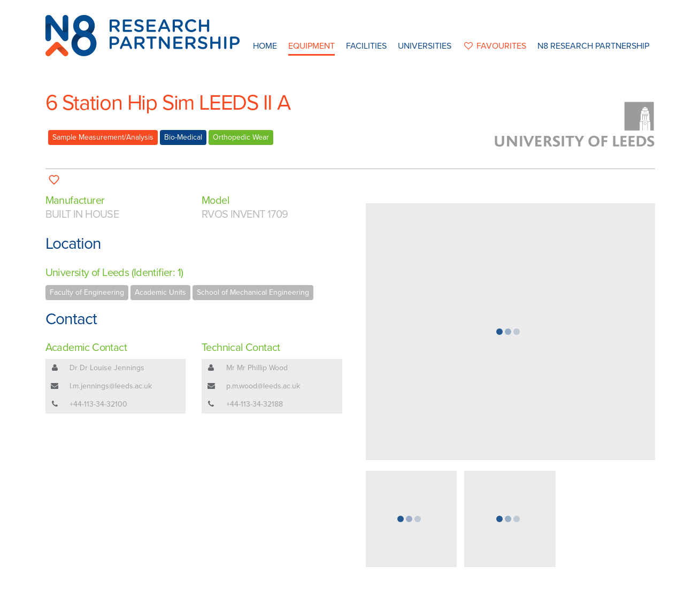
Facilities (366, 46)
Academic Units (160, 292)
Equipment (311, 46)
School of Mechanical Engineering (253, 292)
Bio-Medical (183, 137)
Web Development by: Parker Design (507, 600)
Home (265, 46)
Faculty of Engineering (87, 292)
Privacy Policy (418, 600)
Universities (425, 46)
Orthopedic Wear (241, 137)
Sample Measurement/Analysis (103, 137)
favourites (494, 46)
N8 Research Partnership (593, 46)
